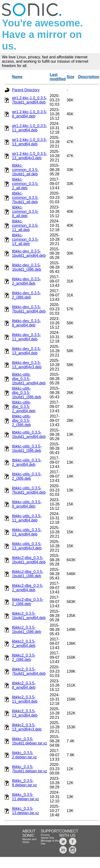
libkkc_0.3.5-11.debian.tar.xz (25, 797)
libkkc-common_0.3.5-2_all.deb (25, 184)
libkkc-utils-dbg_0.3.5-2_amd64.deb (24, 407)
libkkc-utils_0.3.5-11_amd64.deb (27, 518)
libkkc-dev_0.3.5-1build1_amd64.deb (29, 253)
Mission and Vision (29, 841)
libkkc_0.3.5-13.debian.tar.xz (25, 811)
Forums (45, 835)
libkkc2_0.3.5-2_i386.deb (24, 657)
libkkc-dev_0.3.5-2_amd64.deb (26, 281)
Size (70, 77)
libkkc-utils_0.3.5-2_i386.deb (27, 476)
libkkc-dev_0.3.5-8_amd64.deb (26, 323)
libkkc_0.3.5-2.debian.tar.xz (24, 755)
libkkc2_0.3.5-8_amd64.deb (24, 685)
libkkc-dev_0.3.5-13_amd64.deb (26, 351)
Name (17, 77)
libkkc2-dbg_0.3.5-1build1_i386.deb (28, 574)
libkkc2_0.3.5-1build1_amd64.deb (29, 616)
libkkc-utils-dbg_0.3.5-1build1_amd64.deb (29, 379)
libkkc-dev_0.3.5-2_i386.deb (26, 295)
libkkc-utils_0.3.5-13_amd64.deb (27, 532)
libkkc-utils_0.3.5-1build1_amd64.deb (29, 434)
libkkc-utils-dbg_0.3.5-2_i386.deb (21, 421)
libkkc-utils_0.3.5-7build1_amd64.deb (29, 490)
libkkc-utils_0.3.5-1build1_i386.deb (27, 448)
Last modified (58, 77)
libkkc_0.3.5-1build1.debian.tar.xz (30, 741)
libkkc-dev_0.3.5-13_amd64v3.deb (27, 365)
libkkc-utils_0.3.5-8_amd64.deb (27, 504)
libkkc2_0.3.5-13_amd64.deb (25, 713)
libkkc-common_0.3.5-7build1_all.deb (25, 198)
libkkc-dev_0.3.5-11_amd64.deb (26, 337)
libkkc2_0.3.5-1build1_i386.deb (27, 630)
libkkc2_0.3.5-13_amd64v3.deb (27, 727)
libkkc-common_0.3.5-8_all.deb (25, 212)
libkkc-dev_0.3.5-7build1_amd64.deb (29, 309)
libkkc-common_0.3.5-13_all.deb (25, 239)
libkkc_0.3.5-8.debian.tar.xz (24, 783)
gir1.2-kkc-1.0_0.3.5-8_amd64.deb (30, 114)
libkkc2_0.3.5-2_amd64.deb (24, 643)
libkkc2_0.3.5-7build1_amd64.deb (29, 671)
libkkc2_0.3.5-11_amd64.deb (25, 699)
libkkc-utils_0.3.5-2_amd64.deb (27, 462)
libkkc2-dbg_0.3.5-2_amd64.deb (28, 588)
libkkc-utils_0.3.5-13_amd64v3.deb (27, 546)
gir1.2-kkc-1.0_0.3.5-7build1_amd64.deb (30, 100)
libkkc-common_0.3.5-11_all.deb (25, 225)
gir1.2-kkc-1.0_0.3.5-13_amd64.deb (30, 142)
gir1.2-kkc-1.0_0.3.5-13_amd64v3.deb (30, 156)
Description (89, 77)
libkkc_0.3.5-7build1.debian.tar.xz (30, 769)
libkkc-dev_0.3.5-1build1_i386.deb (27, 267)
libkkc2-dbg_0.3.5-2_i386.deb (28, 602)
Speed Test (47, 838)
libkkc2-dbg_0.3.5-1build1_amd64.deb (29, 560)
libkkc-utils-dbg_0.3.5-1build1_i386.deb (27, 393)
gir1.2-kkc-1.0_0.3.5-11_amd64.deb (30, 128)
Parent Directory (26, 90)
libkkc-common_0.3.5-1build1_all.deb (25, 170)
